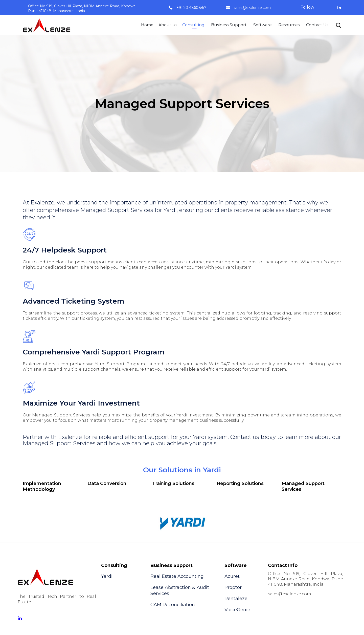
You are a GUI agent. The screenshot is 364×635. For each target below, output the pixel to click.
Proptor (233, 587)
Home (147, 25)
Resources (289, 25)
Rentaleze (236, 599)
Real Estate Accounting (177, 576)
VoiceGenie (237, 610)
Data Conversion (107, 483)
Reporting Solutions (240, 483)
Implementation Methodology (42, 486)
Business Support (229, 25)
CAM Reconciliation (173, 605)
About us (168, 25)
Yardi (107, 576)
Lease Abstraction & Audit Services (180, 590)
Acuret (232, 576)
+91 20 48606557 (191, 8)
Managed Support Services (303, 486)
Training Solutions (173, 483)
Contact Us (317, 25)
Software (263, 25)
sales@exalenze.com (252, 8)
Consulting (193, 25)
